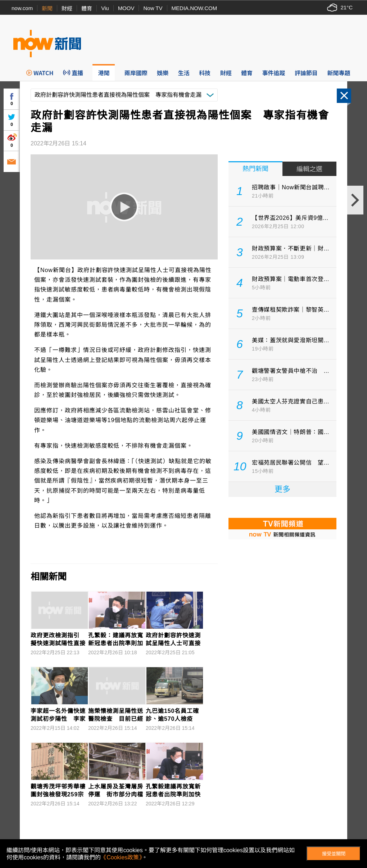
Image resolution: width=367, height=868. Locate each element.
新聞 (47, 8)
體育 (87, 8)
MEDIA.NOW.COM (194, 8)
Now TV (153, 8)
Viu (105, 8)
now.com (22, 8)
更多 (282, 489)
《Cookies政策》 (121, 857)
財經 (67, 8)
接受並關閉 (334, 854)
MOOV (126, 8)
